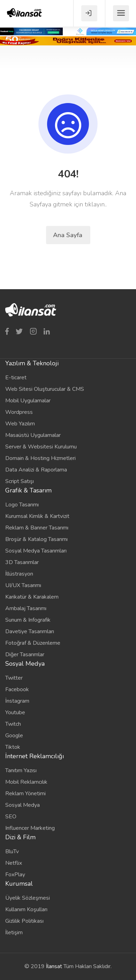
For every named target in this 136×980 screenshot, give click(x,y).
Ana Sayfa (69, 235)
